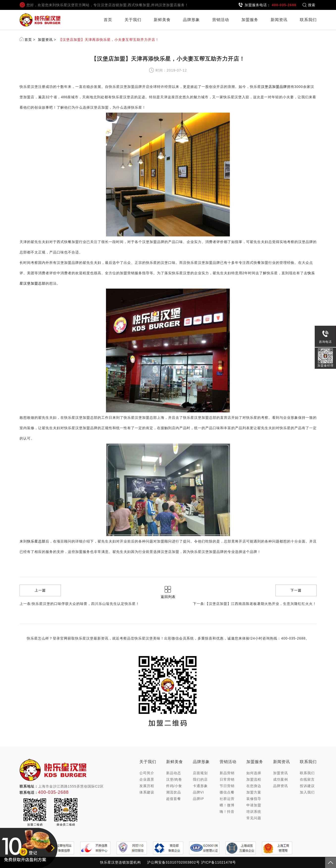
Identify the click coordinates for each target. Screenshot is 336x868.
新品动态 (174, 773)
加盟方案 (254, 792)
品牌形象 (191, 20)
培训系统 (254, 812)
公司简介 (147, 773)
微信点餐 (227, 792)
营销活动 (221, 20)
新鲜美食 (162, 20)
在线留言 (307, 779)
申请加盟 (254, 805)
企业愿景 (147, 779)
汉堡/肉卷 (174, 779)
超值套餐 (174, 799)
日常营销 (227, 779)
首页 (108, 20)
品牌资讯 (281, 786)
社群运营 (227, 799)
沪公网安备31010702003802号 (173, 862)
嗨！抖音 (227, 812)
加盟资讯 (45, 40)
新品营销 (227, 773)
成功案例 (281, 779)
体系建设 (147, 792)
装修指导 (254, 799)
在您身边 (254, 786)
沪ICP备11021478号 (219, 862)
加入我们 (307, 792)
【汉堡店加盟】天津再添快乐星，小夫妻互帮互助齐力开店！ (109, 40)
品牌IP (198, 799)
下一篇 (296, 590)
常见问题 (254, 818)
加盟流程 (254, 779)
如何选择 (254, 773)
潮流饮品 (174, 792)
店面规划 (200, 773)
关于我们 (133, 20)
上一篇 (40, 590)
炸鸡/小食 (174, 786)
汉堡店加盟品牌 (274, 87)
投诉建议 (307, 786)
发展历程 (147, 786)
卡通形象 (200, 786)
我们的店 (200, 779)
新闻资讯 (279, 20)
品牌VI (198, 792)
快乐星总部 (36, 541)
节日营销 (227, 786)
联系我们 (308, 20)
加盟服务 (250, 20)
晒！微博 (227, 805)
